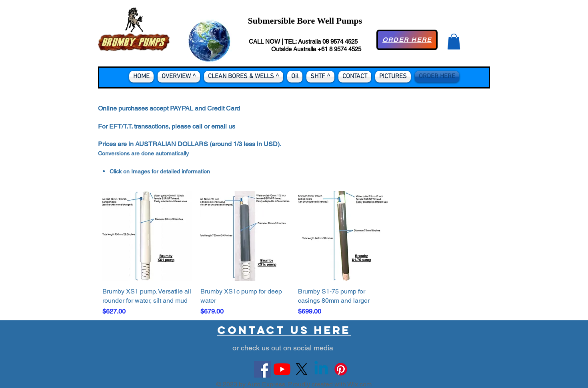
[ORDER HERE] (407, 40)
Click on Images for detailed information (160, 171)
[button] (454, 41)
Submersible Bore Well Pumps (305, 21)
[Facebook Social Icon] (262, 369)
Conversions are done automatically (143, 153)
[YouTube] (282, 369)
